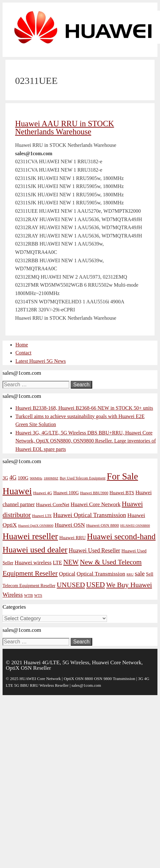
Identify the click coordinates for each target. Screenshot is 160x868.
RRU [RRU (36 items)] (130, 574)
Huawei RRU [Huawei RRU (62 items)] (72, 537)
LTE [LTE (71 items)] (58, 563)
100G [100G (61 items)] (23, 478)
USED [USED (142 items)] (95, 585)
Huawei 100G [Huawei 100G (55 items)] (66, 493)
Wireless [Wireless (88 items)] (13, 595)
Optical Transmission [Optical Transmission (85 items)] (101, 574)
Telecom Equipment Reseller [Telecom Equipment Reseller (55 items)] (29, 586)
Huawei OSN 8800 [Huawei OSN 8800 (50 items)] (102, 525)
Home (22, 345)
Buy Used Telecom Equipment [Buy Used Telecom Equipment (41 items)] (83, 478)
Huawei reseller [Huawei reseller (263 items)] (30, 536)
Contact (23, 353)
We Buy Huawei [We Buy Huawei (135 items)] (129, 585)
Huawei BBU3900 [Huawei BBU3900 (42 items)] (94, 493)
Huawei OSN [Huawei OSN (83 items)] (70, 525)
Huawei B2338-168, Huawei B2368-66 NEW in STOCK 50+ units (84, 408)
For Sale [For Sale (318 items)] (122, 476)
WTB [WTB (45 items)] (29, 595)
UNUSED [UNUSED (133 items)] (71, 585)
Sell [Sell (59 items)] (150, 574)
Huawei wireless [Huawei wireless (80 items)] (33, 563)
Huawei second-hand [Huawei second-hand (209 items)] (121, 536)
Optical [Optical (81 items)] (67, 574)
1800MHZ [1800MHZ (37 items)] (51, 478)
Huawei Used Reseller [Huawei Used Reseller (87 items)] (94, 550)
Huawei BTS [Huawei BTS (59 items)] (122, 493)
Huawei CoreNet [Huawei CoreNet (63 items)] (53, 504)
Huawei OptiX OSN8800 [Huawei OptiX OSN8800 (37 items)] (36, 525)
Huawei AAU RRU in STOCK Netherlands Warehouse (65, 128)
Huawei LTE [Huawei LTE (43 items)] (42, 516)
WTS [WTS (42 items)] (38, 595)
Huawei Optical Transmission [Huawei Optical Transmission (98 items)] (89, 515)
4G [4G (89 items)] (13, 478)
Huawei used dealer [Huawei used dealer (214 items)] (35, 550)
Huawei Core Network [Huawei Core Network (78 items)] (96, 504)
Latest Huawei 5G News (41, 361)
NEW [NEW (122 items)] (71, 562)
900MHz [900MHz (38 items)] (36, 478)
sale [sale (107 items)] (140, 573)
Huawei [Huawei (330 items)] (17, 491)
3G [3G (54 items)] (5, 478)
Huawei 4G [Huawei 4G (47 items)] (43, 493)
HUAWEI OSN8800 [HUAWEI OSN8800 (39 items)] (135, 525)
